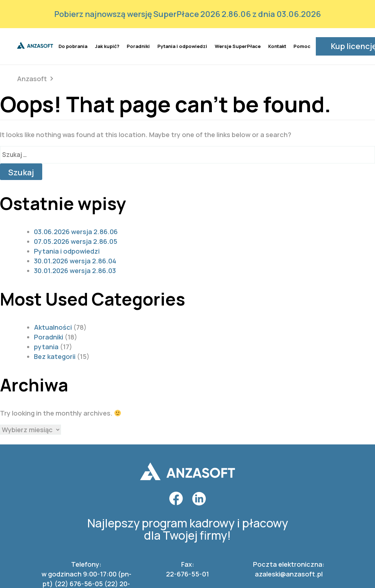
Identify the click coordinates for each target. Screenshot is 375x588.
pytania (46, 346)
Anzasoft (32, 78)
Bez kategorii (55, 356)
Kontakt (277, 46)
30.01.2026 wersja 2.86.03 (75, 270)
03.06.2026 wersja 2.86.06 (76, 231)
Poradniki (138, 46)
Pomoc (302, 46)
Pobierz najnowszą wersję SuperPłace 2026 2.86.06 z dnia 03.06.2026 (187, 14)
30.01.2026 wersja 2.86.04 (75, 260)
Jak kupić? (107, 46)
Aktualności (53, 326)
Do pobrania (73, 46)
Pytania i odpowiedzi (182, 46)
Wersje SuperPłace (238, 46)
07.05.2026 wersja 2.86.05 (76, 241)
